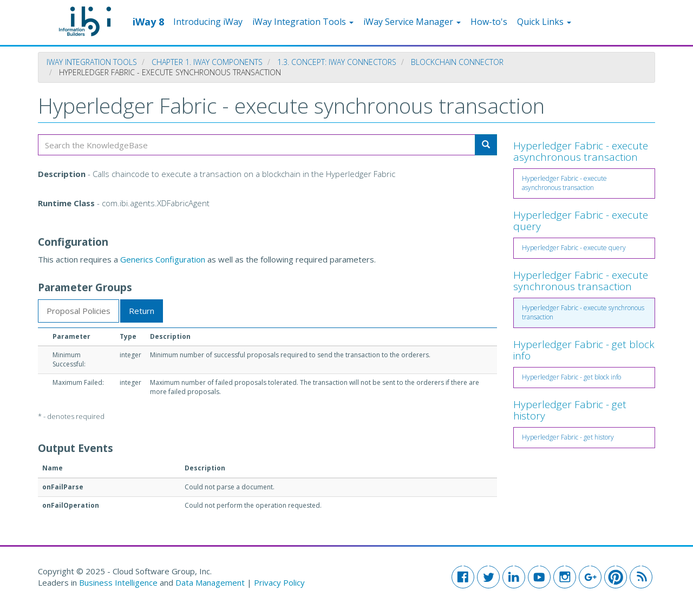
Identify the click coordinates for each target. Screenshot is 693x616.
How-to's (489, 22)
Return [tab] (142, 311)
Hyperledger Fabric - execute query (581, 221)
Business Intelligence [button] (118, 582)
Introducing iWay (208, 22)
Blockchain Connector (457, 62)
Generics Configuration (163, 259)
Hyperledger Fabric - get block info (584, 350)
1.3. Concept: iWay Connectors (337, 62)
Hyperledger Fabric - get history (570, 410)
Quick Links (544, 22)
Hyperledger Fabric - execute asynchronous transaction (581, 151)
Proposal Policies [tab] (79, 311)
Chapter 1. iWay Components (207, 62)
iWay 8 (148, 21)
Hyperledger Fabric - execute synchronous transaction (581, 281)
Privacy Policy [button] (279, 582)
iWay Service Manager (412, 22)
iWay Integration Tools (303, 22)
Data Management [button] (211, 582)
